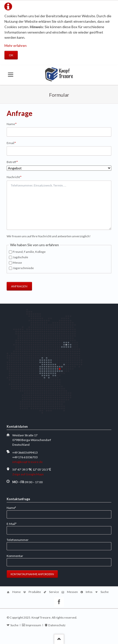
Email (13, 143)
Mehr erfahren (16, 46)
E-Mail (13, 524)
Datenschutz (57, 625)
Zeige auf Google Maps (28, 474)
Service (54, 592)
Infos (89, 592)
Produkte (35, 592)
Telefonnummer (18, 540)
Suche (105, 592)
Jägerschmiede (23, 268)
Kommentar (15, 556)
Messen (72, 592)
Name (13, 124)
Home (17, 592)
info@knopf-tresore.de (27, 462)
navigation (11, 75)
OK (11, 55)
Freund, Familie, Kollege (29, 252)
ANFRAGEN (19, 286)
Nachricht (14, 177)
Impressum (34, 625)
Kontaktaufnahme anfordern (32, 574)
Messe (17, 263)
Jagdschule (20, 257)
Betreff (13, 162)
